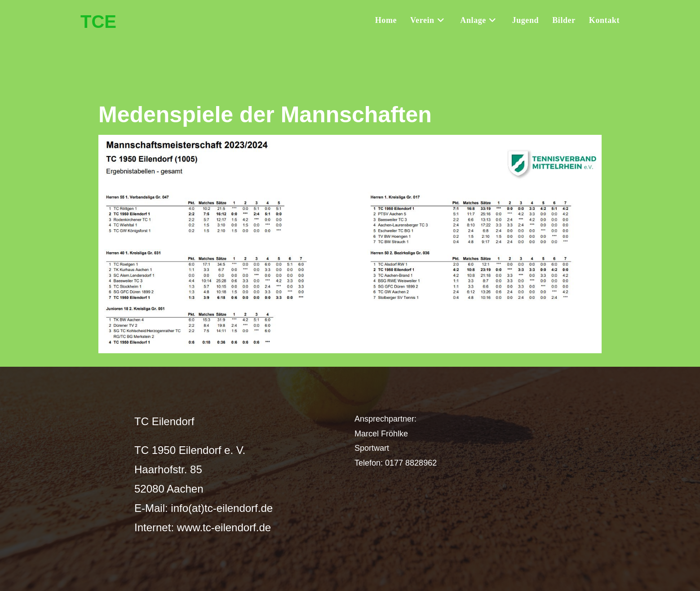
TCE (98, 22)
